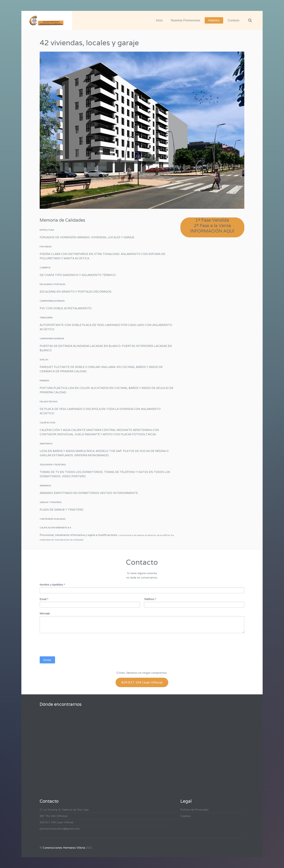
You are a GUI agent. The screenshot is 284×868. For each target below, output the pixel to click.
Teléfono (150, 599)
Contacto (233, 20)
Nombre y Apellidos (52, 585)
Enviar (47, 660)
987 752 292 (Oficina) (54, 816)
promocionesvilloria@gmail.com (60, 829)
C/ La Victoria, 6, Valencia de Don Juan (64, 810)
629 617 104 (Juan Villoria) (142, 682)
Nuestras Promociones (185, 20)
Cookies (186, 816)
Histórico (214, 20)
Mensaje (45, 613)
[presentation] (67, 644)
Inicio (159, 20)
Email (44, 599)
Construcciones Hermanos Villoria (64, 848)
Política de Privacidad (194, 810)
